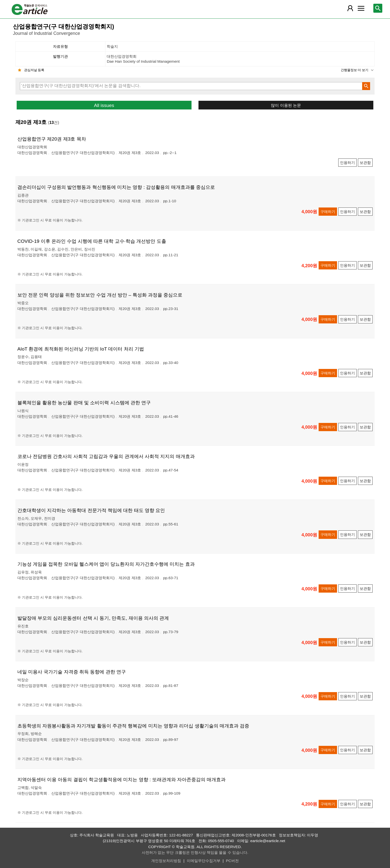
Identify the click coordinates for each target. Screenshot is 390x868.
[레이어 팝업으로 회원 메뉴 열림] (350, 8)
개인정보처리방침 (166, 861)
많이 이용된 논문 (286, 105)
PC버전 (232, 861)
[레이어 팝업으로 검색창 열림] (378, 8)
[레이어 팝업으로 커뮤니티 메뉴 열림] (361, 8)
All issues (104, 105)
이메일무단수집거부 (204, 861)
